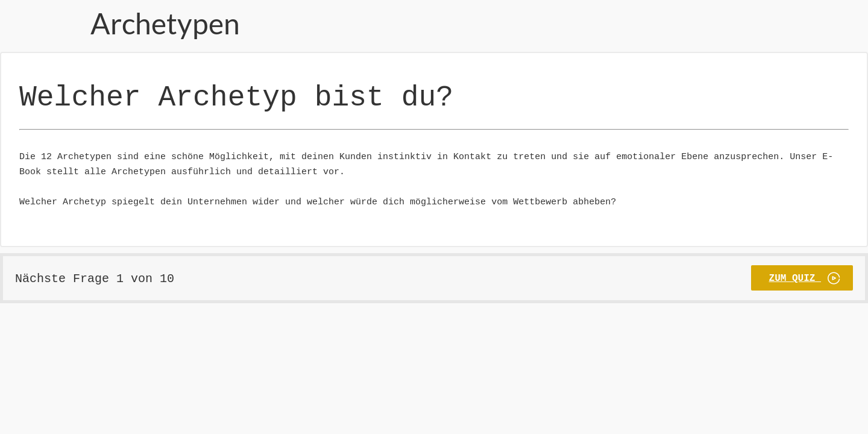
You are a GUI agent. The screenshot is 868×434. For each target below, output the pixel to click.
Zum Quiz (795, 268)
